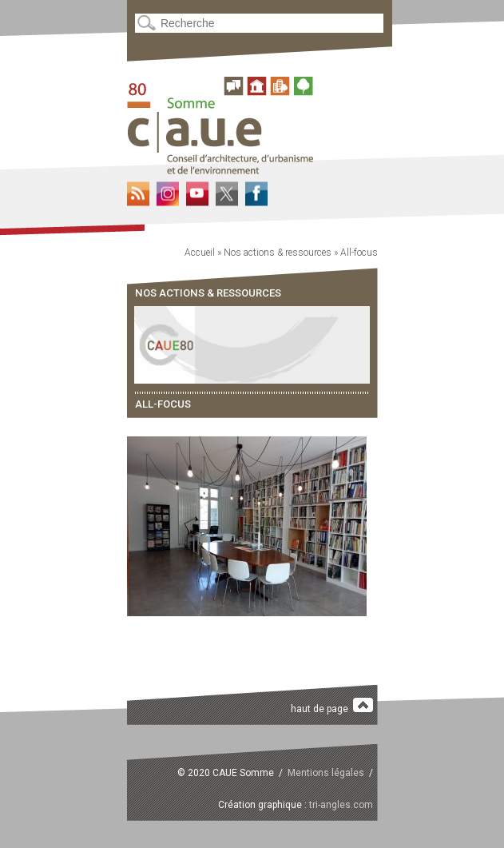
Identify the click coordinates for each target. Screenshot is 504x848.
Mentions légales (326, 773)
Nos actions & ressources (278, 253)
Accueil (200, 253)
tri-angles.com (341, 805)
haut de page (332, 706)
